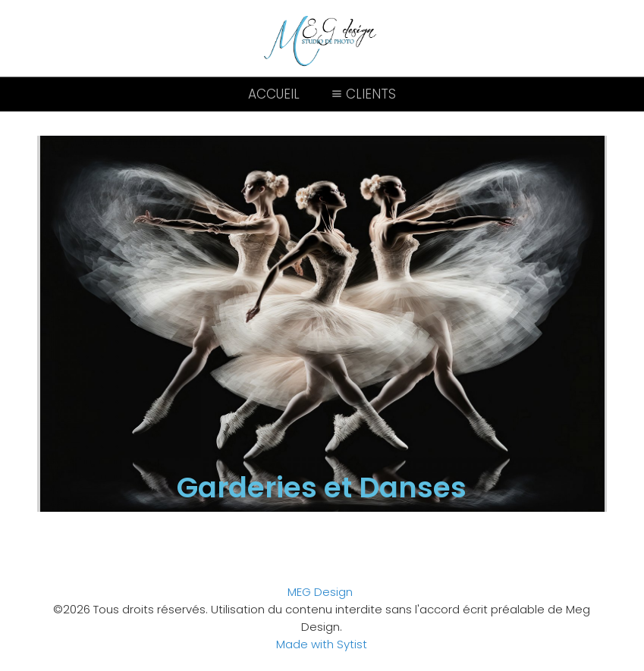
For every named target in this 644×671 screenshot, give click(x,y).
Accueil (274, 94)
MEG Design (320, 592)
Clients (363, 94)
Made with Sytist (322, 644)
